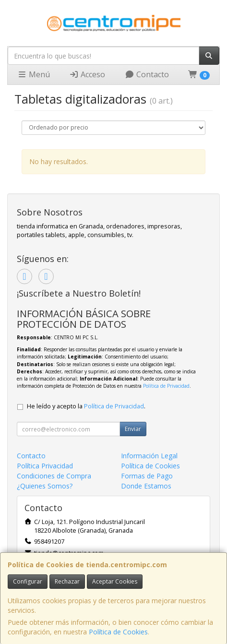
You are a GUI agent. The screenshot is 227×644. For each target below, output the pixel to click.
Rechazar (67, 581)
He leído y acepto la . (86, 406)
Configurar (28, 581)
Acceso (87, 74)
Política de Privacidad (166, 386)
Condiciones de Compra (54, 476)
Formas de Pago (147, 476)
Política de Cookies (118, 632)
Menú (34, 74)
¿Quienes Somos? (45, 486)
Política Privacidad (45, 466)
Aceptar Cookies (115, 581)
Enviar (133, 429)
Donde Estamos (146, 486)
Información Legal (149, 456)
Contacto (147, 74)
